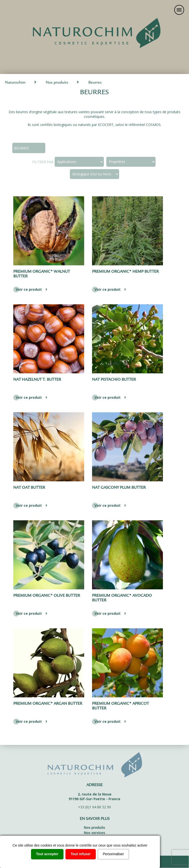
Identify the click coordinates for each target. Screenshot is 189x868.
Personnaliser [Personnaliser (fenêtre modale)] (113, 854)
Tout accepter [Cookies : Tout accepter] (47, 854)
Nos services (94, 833)
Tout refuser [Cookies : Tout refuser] (81, 854)
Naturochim (15, 83)
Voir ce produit (32, 289)
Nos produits (57, 83)
